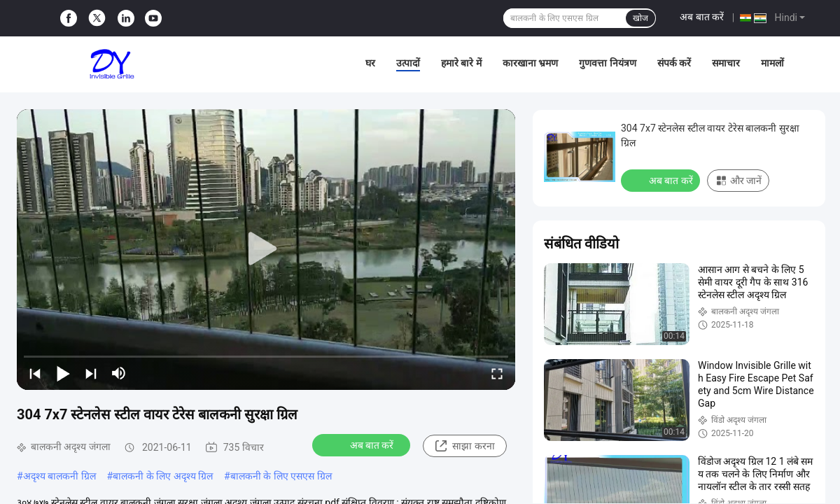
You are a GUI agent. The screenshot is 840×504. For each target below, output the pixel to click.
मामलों (772, 63)
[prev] (35, 373)
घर (370, 63)
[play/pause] (63, 373)
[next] (91, 373)
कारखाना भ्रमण (530, 63)
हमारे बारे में (461, 63)
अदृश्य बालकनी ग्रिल (59, 476)
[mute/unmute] (119, 373)
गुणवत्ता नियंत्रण (607, 63)
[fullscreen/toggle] (497, 373)
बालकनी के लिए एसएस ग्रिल (281, 476)
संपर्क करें (674, 63)
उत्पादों (408, 63)
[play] (266, 249)
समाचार (726, 63)
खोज (640, 18)
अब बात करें (702, 17)
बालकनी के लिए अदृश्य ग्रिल (163, 476)
